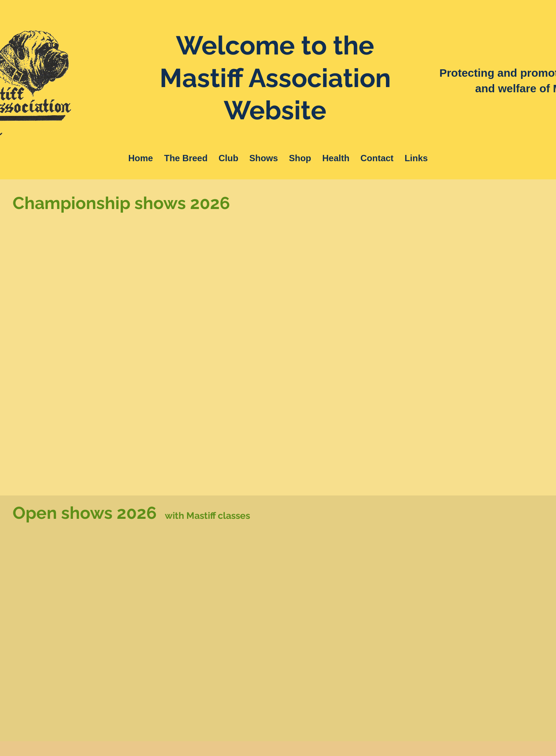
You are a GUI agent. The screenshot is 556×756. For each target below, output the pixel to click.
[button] (186, 158)
